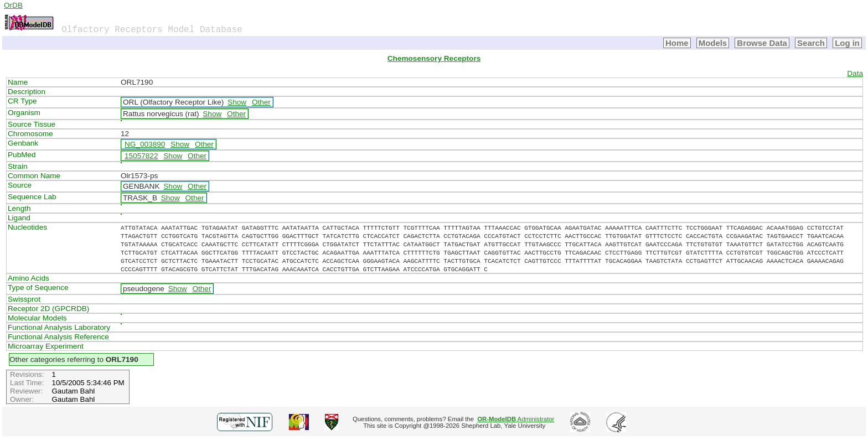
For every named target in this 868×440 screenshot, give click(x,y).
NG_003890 (145, 144)
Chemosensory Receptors (434, 58)
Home (677, 43)
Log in (847, 43)
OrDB (13, 5)
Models (713, 43)
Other (261, 102)
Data (855, 73)
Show (237, 102)
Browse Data (762, 43)
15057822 (141, 156)
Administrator (516, 419)
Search (811, 43)
